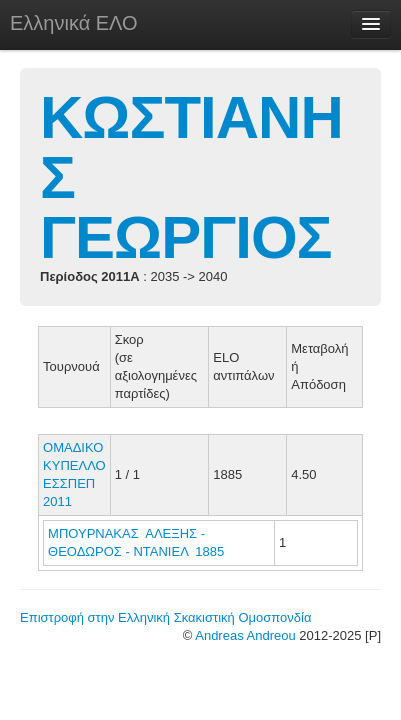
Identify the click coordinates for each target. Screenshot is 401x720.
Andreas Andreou (245, 635)
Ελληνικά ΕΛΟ (74, 23)
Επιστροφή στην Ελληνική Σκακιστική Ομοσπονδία (165, 617)
